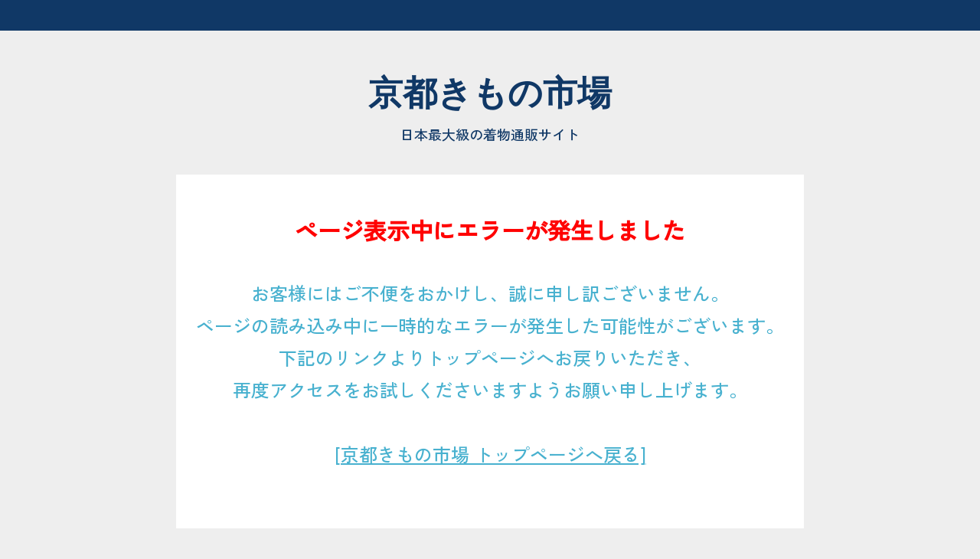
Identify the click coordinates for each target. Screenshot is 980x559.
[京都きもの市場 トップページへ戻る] (490, 454)
